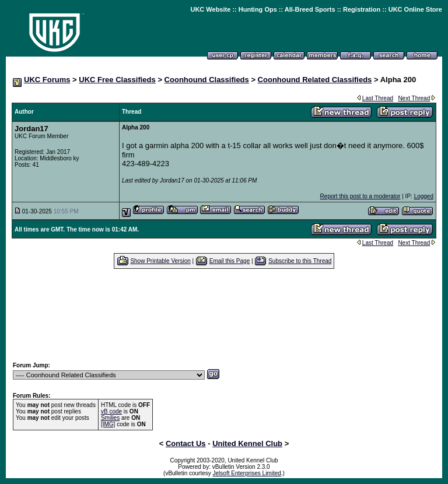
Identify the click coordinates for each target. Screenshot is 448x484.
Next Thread (414, 98)
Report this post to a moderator (360, 196)
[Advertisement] (224, 315)
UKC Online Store (415, 9)
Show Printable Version (160, 261)
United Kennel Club (247, 443)
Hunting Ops (258, 9)
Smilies (110, 418)
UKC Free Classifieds (117, 80)
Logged (424, 196)
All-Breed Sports (310, 9)
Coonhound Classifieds (207, 80)
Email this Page (230, 261)
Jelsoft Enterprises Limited (247, 473)
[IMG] (108, 424)
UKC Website (210, 9)
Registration (362, 9)
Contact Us (186, 443)
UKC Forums (47, 80)
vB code (111, 411)
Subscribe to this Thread (300, 261)
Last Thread (378, 98)
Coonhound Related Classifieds (315, 80)
